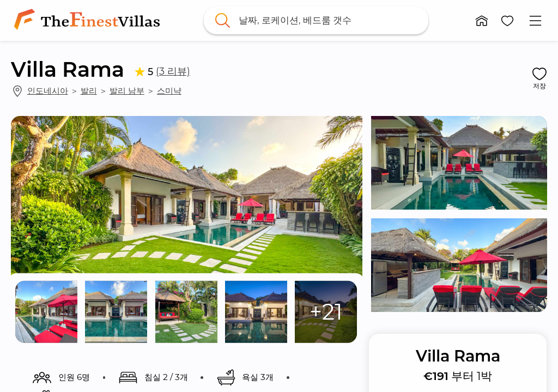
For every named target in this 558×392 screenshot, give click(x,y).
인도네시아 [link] (48, 91)
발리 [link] (89, 91)
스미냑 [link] (169, 91)
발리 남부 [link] (127, 91)
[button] (482, 21)
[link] (89, 20)
